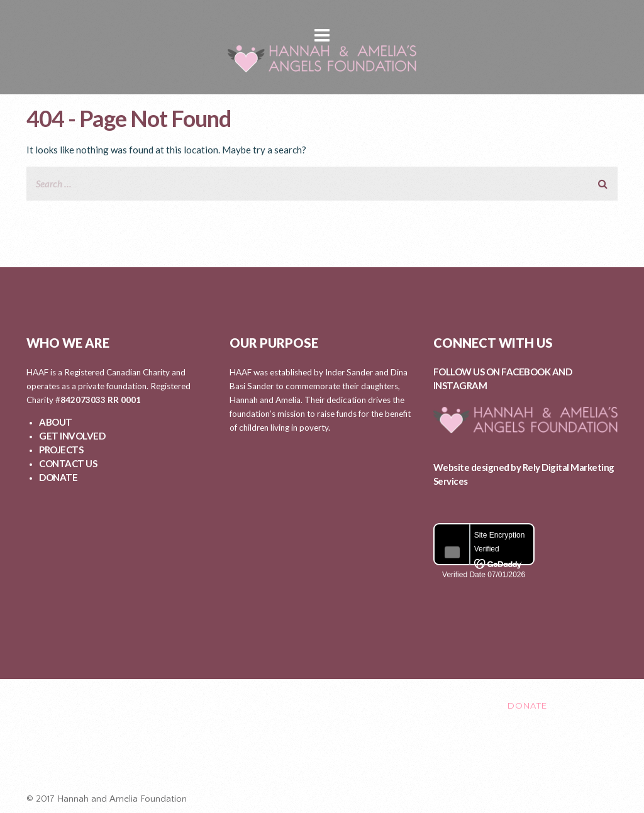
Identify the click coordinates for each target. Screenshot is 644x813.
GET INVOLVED (72, 436)
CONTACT (438, 705)
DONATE (58, 477)
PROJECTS (61, 450)
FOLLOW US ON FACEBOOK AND (503, 372)
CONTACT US (68, 463)
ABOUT (56, 422)
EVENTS (376, 705)
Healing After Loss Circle (328, 758)
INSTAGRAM (460, 385)
